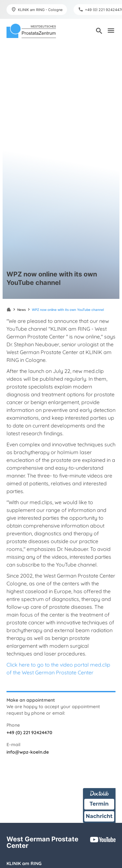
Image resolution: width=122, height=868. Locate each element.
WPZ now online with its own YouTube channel (68, 310)
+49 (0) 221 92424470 (29, 733)
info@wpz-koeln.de (28, 752)
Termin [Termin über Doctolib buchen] (99, 804)
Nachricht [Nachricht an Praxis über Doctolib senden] (99, 816)
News (21, 310)
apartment (9, 310)
